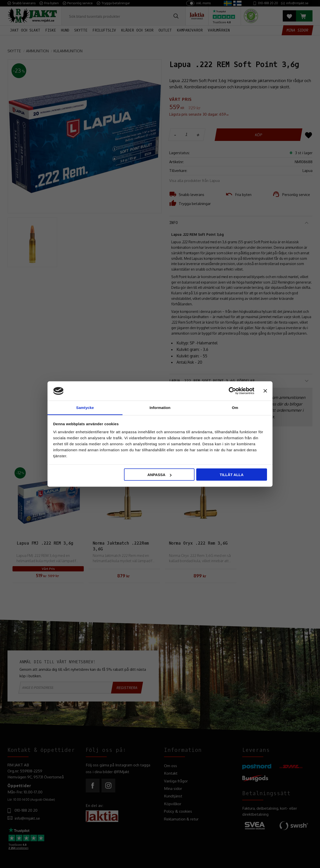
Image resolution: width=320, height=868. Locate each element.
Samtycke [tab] (85, 407)
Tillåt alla (232, 475)
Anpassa (159, 475)
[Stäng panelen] (265, 391)
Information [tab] (160, 407)
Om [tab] (235, 407)
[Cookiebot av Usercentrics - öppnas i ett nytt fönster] (232, 391)
